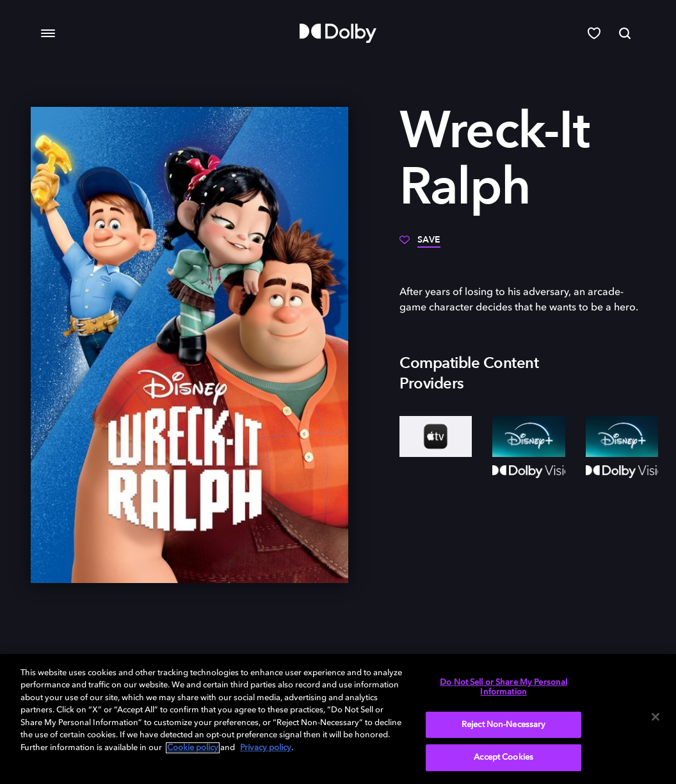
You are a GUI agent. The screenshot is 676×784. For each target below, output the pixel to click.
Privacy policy (266, 748)
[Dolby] (338, 33)
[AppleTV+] (436, 436)
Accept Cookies (503, 757)
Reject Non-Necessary (504, 725)
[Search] (625, 33)
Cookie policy (193, 748)
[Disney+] (528, 436)
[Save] (420, 244)
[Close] (656, 717)
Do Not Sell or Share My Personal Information (503, 688)
